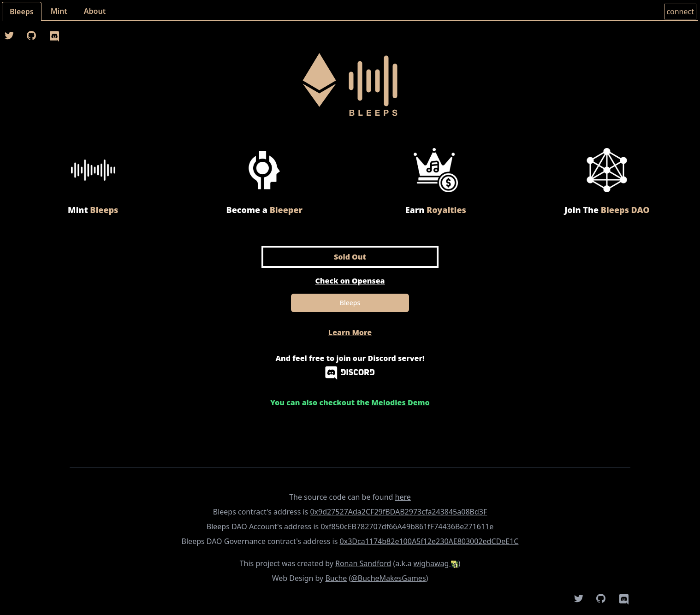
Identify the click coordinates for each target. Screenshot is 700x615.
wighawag (436, 563)
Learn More (350, 332)
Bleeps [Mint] (350, 303)
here (403, 497)
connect (680, 12)
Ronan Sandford (363, 563)
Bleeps (22, 12)
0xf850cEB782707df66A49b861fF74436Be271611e (407, 526)
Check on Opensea (350, 281)
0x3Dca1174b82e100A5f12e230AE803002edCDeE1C (429, 541)
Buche (336, 578)
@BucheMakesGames (388, 578)
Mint (59, 11)
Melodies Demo (400, 402)
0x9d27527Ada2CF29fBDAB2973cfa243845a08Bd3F (398, 512)
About (95, 11)
